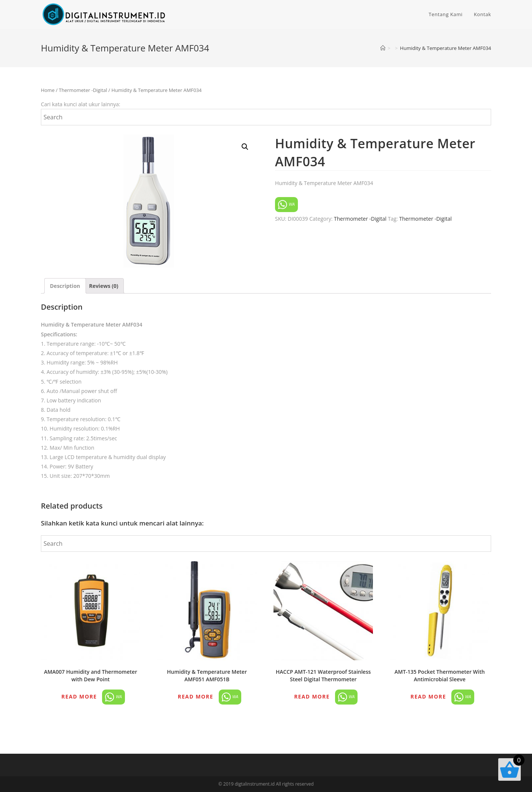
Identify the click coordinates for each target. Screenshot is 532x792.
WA (286, 205)
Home (48, 90)
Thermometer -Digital (83, 90)
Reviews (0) (104, 286)
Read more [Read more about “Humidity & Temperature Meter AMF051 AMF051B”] (196, 696)
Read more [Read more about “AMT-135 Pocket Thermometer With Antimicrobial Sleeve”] (428, 696)
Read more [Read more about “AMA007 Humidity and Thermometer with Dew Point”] (79, 696)
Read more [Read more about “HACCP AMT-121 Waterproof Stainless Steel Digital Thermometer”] (312, 696)
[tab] (65, 286)
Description (65, 286)
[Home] (383, 48)
